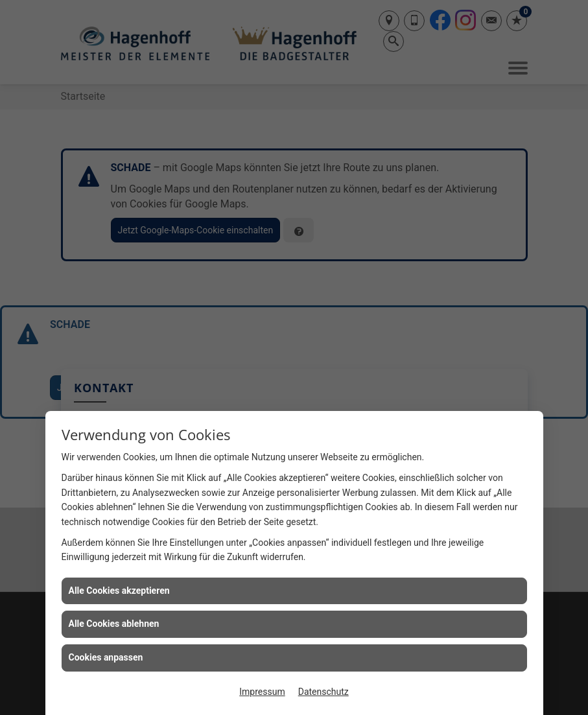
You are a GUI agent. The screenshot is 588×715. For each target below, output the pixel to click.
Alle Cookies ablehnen (114, 624)
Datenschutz (323, 692)
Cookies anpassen (106, 657)
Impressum (262, 692)
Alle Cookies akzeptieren (119, 591)
